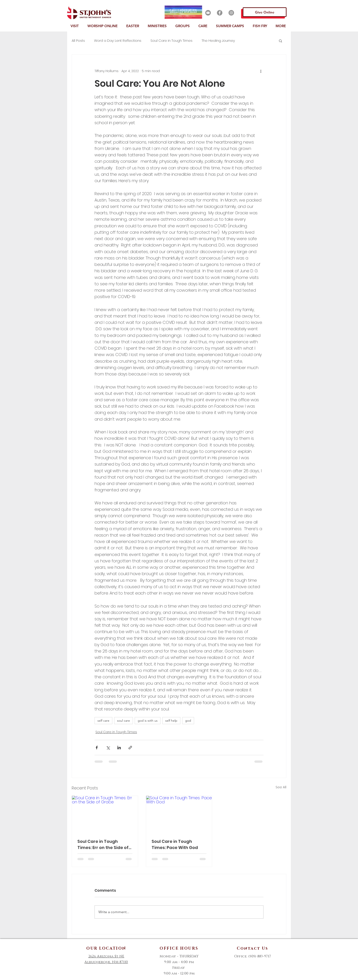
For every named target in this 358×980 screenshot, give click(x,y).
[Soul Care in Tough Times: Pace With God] (179, 814)
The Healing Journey (218, 41)
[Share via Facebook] (97, 748)
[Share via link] (130, 748)
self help (171, 721)
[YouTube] (208, 13)
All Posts (78, 41)
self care (103, 721)
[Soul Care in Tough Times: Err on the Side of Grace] (105, 814)
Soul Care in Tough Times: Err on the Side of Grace (103, 845)
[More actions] (261, 71)
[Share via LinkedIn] (119, 748)
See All (281, 787)
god (188, 721)
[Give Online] (265, 12)
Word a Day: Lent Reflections (118, 41)
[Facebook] (220, 13)
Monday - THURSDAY (179, 956)
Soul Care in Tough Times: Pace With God (175, 844)
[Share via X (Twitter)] (108, 748)
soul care (124, 721)
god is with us (148, 721)
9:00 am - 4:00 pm (179, 962)
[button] (76, 26)
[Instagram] (231, 13)
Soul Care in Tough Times (171, 41)
